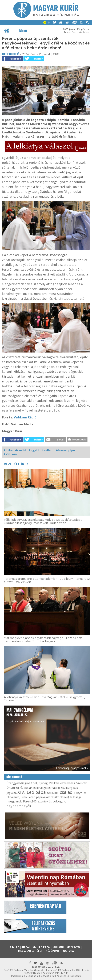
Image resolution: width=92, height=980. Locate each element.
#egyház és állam (41, 450)
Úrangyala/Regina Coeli (22, 783)
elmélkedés (68, 783)
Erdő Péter (28, 797)
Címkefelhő (14, 777)
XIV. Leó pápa (32, 792)
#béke (8, 450)
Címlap (15, 947)
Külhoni (58, 947)
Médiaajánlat (32, 976)
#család (21, 450)
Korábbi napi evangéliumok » (72, 768)
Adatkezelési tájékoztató (69, 976)
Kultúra (68, 951)
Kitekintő (11, 54)
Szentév (81, 783)
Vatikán (54, 783)
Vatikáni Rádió (25, 417)
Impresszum (17, 976)
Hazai (26, 947)
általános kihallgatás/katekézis (44, 788)
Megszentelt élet (30, 951)
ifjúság (43, 783)
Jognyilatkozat (48, 976)
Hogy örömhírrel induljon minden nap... (26, 715)
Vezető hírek (16, 464)
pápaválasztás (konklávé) (52, 797)
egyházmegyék (19, 806)
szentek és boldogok (51, 801)
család (66, 792)
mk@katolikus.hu (32, 973)
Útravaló (53, 793)
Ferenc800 (30, 801)
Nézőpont (53, 951)
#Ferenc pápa (65, 450)
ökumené (14, 787)
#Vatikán (10, 454)
